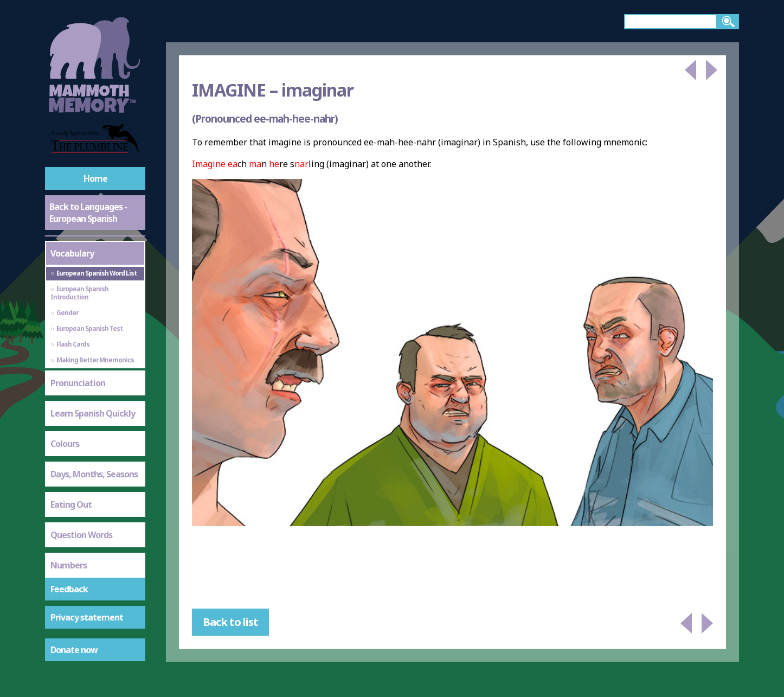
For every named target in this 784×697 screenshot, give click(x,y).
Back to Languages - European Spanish (88, 213)
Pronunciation (78, 383)
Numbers (69, 565)
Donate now (74, 650)
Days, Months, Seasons (94, 474)
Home (95, 178)
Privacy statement (87, 617)
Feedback (69, 589)
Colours (65, 444)
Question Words (81, 535)
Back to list (230, 622)
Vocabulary (72, 253)
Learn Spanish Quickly (93, 413)
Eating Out (71, 504)
